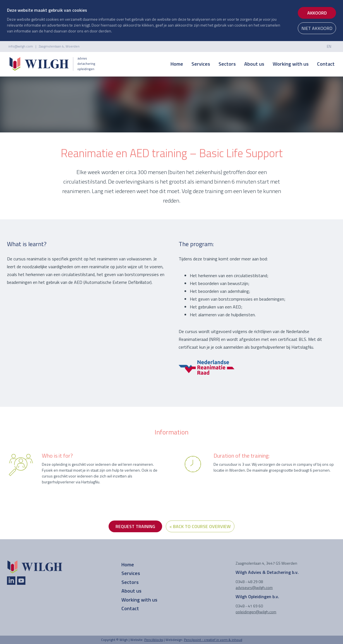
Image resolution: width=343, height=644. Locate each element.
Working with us (291, 64)
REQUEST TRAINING (135, 526)
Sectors (227, 64)
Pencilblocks (154, 640)
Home (177, 64)
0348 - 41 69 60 (249, 606)
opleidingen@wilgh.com (256, 612)
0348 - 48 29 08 (249, 582)
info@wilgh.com (21, 46)
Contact (326, 64)
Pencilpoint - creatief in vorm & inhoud (213, 640)
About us (254, 64)
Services (201, 64)
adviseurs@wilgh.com (254, 587)
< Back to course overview (200, 526)
